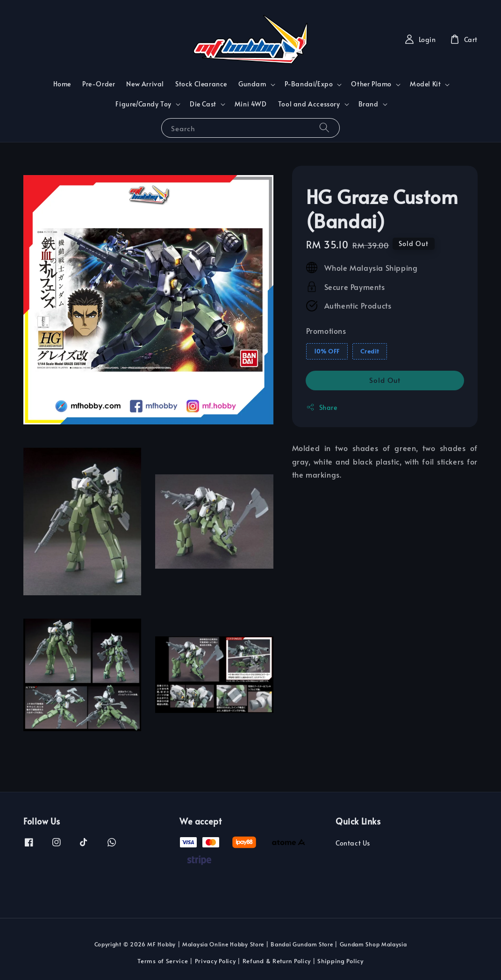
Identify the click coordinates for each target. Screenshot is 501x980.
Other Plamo (371, 84)
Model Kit (425, 84)
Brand (369, 104)
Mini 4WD (251, 104)
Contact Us (353, 843)
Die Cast (203, 104)
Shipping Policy (340, 961)
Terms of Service (163, 961)
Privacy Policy (215, 961)
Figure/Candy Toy (143, 104)
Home (62, 84)
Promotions (326, 331)
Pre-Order (99, 84)
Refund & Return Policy (277, 961)
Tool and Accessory (309, 104)
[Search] (324, 128)
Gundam (252, 84)
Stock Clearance (201, 84)
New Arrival (145, 84)
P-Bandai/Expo (309, 84)
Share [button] (322, 407)
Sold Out (385, 380)
